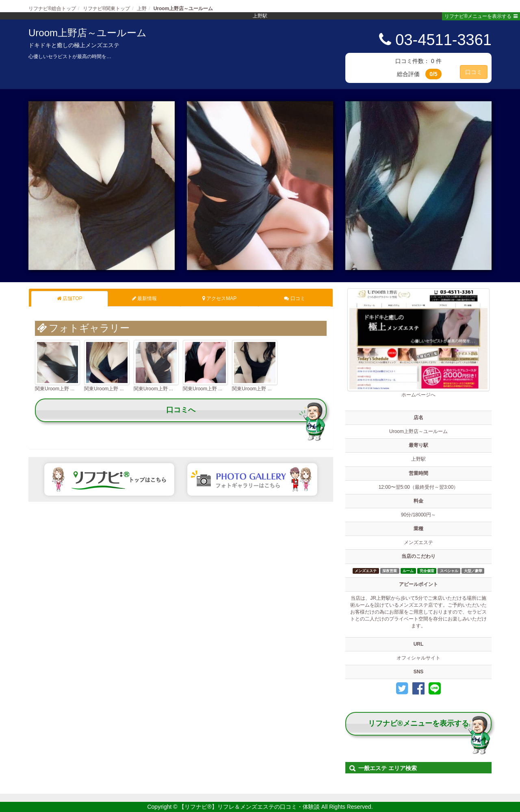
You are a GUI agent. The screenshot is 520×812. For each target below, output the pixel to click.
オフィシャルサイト (418, 658)
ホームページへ (418, 343)
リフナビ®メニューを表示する (481, 16)
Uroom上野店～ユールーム (88, 33)
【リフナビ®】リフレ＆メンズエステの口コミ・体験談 (250, 807)
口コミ (474, 72)
